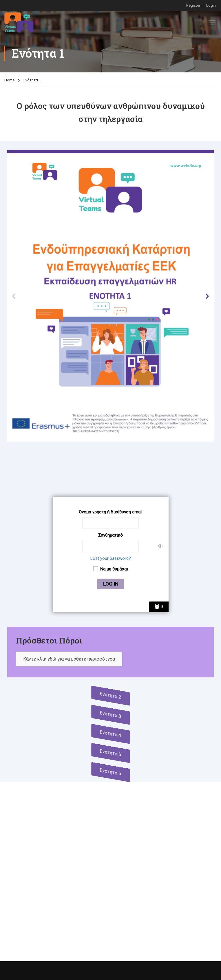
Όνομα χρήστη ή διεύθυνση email (110, 512)
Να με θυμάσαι (111, 569)
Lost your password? (111, 558)
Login (211, 5)
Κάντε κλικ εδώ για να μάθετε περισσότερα (69, 659)
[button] (14, 296)
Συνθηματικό (110, 535)
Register (193, 5)
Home (9, 80)
